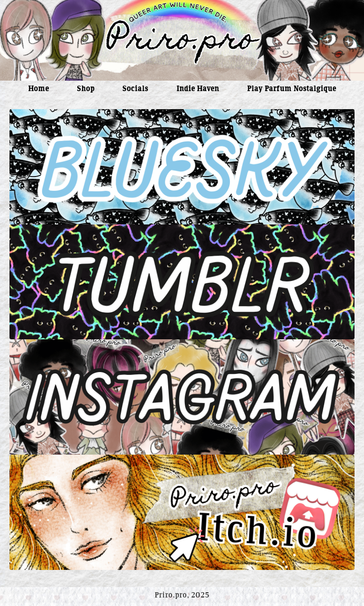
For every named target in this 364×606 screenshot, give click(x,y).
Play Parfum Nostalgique (291, 89)
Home (38, 89)
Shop (86, 89)
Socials (135, 89)
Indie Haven (198, 89)
